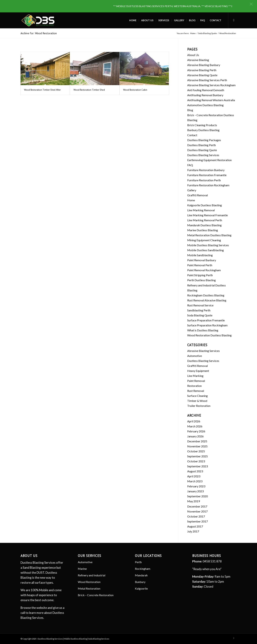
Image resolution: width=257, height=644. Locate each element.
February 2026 (196, 431)
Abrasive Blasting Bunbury (204, 65)
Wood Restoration (89, 582)
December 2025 (197, 441)
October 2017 (196, 516)
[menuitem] (133, 20)
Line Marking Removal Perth (205, 220)
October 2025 (196, 451)
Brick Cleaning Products (202, 125)
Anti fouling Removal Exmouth (206, 90)
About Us (193, 55)
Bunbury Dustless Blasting (203, 130)
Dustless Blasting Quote (202, 150)
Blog (190, 110)
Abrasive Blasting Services (203, 351)
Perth (138, 562)
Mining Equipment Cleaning (204, 240)
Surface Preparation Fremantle (206, 320)
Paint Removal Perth (200, 265)
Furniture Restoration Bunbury (206, 170)
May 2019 (194, 501)
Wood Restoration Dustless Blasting (209, 335)
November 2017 (197, 511)
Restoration (194, 386)
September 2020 (197, 496)
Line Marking (195, 376)
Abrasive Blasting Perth (202, 70)
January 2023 (195, 491)
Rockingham (143, 569)
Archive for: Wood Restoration (39, 33)
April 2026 (194, 421)
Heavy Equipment (198, 371)
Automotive (195, 356)
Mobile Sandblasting (200, 255)
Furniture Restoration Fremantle (207, 175)
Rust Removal (196, 391)
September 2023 (197, 466)
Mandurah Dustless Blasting (204, 225)
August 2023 (195, 471)
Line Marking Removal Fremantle (207, 215)
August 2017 (195, 526)
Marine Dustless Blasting (203, 230)
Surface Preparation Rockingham (207, 325)
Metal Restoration (89, 588)
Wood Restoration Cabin (135, 90)
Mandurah (141, 575)
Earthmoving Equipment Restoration (209, 160)
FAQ (190, 165)
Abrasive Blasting (198, 60)
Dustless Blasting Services (203, 155)
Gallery (192, 190)
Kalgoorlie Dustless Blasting (205, 205)
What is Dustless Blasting (203, 330)
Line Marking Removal (201, 210)
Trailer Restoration (199, 406)
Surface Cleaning (197, 396)
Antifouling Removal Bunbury (205, 95)
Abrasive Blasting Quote (202, 75)
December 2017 (197, 506)
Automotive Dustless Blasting (205, 105)
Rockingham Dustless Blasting (206, 295)
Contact (192, 135)
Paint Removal (196, 381)
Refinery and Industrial (92, 575)
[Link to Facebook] (234, 20)
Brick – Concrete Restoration (96, 595)
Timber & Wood (197, 401)
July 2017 (193, 531)
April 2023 (194, 476)
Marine (82, 569)
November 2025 (197, 446)
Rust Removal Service (200, 305)
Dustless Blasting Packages (204, 140)
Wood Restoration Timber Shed (89, 90)
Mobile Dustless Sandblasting (206, 250)
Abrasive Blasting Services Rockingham (211, 85)
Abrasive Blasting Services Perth (207, 80)
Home (191, 200)
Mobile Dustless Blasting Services (208, 245)
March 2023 (195, 481)
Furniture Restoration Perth (204, 180)
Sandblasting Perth (199, 310)
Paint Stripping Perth (200, 275)
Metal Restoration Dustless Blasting (209, 235)
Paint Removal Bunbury (202, 260)
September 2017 (197, 521)
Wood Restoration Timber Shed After (42, 90)
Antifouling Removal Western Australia (211, 100)
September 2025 (197, 456)
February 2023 (196, 486)
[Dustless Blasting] (38, 20)
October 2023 (196, 461)
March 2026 (195, 426)
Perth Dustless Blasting (201, 280)
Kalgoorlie (141, 588)
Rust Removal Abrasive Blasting (207, 300)
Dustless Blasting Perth (201, 145)
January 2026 (195, 436)
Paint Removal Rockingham (204, 270)
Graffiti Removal (197, 195)
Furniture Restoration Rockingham (208, 185)
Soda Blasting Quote (200, 315)
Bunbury (140, 582)
